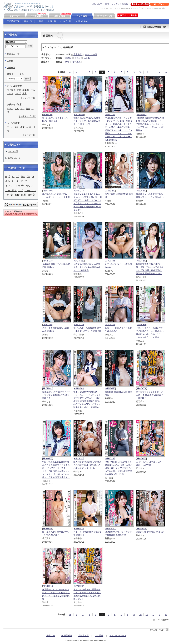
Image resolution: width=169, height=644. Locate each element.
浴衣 (17, 127)
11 (147, 72)
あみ (8, 181)
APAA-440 (141, 191)
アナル (10, 127)
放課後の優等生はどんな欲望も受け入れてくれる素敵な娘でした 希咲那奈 (87, 267)
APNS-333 (79, 325)
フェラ (19, 186)
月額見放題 (83, 636)
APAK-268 (79, 388)
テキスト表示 (91, 55)
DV (28, 176)
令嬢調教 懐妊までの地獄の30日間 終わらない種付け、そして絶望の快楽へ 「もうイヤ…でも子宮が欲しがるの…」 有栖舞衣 (150, 124)
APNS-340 (110, 191)
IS (33, 177)
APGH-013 (79, 261)
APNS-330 (141, 325)
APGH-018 (79, 115)
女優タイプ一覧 (28, 116)
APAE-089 (48, 115)
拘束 (22, 127)
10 (140, 72)
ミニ (22, 109)
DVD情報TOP (13, 21)
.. (153, 72)
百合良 (31, 195)
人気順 (40, 21)
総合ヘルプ (97, 4)
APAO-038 (141, 388)
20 (18, 176)
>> (166, 72)
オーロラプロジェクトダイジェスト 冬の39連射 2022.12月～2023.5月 (150, 395)
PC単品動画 (66, 636)
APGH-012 (48, 388)
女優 (17, 195)
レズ (21, 190)
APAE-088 (141, 458)
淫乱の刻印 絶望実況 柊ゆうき (150, 532)
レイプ (18, 93)
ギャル (10, 109)
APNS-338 (48, 261)
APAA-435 (48, 325)
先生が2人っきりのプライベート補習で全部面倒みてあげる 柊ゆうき (56, 395)
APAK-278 (79, 191)
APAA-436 (110, 261)
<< (70, 72)
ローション (30, 190)
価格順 (68, 58)
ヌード (19, 181)
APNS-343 (141, 115)
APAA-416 (79, 528)
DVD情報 (99, 636)
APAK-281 (110, 115)
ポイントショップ (118, 636)
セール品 (76, 62)
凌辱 (19, 90)
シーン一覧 (30, 135)
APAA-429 (110, 325)
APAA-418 (48, 528)
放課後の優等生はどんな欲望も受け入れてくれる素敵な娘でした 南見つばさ (87, 121)
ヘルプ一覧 (66, 21)
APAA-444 (48, 191)
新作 (67, 62)
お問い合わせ (82, 21)
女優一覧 (52, 21)
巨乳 (17, 109)
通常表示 (78, 55)
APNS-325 (79, 458)
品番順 (87, 58)
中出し (29, 127)
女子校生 (11, 90)
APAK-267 (48, 458)
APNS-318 (141, 528)
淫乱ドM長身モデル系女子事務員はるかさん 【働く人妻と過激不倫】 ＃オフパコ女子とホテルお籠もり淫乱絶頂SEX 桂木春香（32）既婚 (119, 468)
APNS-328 (110, 388)
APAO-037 (79, 586)
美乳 (28, 109)
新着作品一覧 (13, 54)
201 (23, 176)
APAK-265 (110, 458)
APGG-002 (110, 528)
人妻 (24, 93)
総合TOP (51, 636)
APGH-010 (48, 586)
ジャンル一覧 (29, 98)
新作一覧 (28, 21)
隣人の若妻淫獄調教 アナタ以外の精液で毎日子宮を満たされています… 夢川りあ (87, 465)
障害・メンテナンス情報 (117, 4)
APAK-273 (141, 261)
